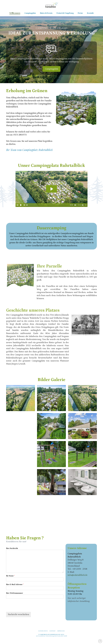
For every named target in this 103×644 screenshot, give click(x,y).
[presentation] (22, 609)
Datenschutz (43, 631)
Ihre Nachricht (12, 548)
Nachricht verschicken (18, 614)
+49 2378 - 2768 (80, 569)
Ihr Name (10, 576)
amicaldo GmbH (63, 636)
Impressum (61, 631)
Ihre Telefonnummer (15, 593)
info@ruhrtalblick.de (78, 575)
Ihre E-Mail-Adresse (15, 584)
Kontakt (53, 631)
